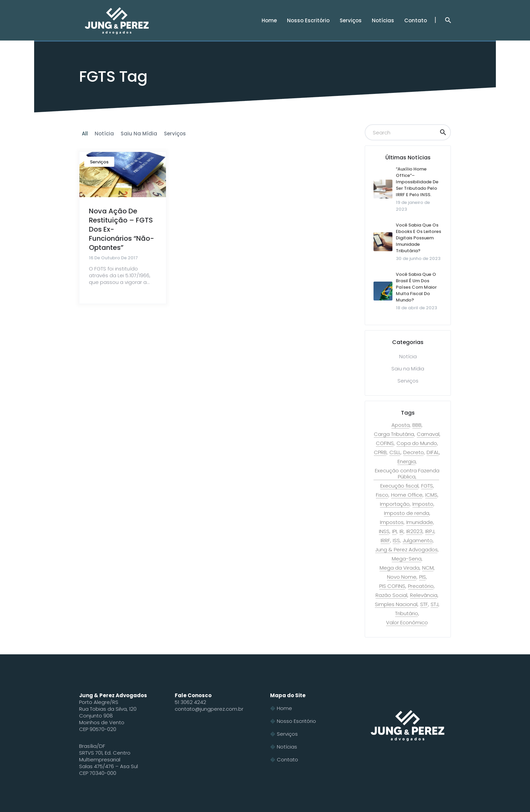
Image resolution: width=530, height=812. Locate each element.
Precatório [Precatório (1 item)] (421, 586)
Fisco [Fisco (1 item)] (382, 495)
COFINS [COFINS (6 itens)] (385, 443)
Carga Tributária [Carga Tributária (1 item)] (394, 434)
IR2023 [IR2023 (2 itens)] (414, 531)
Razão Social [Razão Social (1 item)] (391, 595)
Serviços (99, 162)
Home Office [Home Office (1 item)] (407, 495)
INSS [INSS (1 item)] (384, 531)
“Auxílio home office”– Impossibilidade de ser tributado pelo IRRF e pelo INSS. (417, 182)
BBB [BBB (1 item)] (417, 425)
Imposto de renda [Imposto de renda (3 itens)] (407, 513)
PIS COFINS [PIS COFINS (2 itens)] (392, 586)
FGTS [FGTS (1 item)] (427, 486)
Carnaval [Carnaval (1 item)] (428, 434)
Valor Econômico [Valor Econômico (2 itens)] (407, 623)
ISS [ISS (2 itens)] (396, 541)
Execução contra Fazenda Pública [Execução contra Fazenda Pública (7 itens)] (407, 474)
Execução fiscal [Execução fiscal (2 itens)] (399, 486)
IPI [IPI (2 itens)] (394, 531)
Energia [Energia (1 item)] (407, 462)
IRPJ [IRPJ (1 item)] (430, 531)
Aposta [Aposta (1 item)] (401, 425)
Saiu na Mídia (408, 369)
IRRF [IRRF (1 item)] (385, 541)
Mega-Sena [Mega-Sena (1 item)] (407, 559)
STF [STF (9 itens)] (424, 604)
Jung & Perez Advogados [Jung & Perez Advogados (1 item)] (406, 550)
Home (284, 708)
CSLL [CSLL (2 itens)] (395, 452)
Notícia (408, 356)
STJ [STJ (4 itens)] (435, 604)
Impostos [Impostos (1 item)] (392, 522)
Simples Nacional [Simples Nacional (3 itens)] (396, 604)
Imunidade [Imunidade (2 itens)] (420, 522)
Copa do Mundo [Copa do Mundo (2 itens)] (417, 443)
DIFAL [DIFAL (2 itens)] (433, 452)
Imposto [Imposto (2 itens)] (423, 504)
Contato (287, 759)
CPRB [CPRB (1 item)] (380, 452)
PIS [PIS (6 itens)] (423, 577)
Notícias (287, 747)
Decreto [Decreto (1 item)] (414, 452)
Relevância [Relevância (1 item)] (424, 595)
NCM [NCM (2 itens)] (428, 568)
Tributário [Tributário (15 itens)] (407, 613)
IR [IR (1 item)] (402, 531)
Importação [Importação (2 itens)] (395, 504)
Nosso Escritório (296, 721)
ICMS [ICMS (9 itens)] (431, 495)
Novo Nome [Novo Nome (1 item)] (402, 577)
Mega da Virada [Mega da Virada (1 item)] (400, 568)
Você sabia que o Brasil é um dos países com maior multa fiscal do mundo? (416, 287)
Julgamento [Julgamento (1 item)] (418, 541)
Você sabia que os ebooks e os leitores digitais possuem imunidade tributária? (418, 238)
